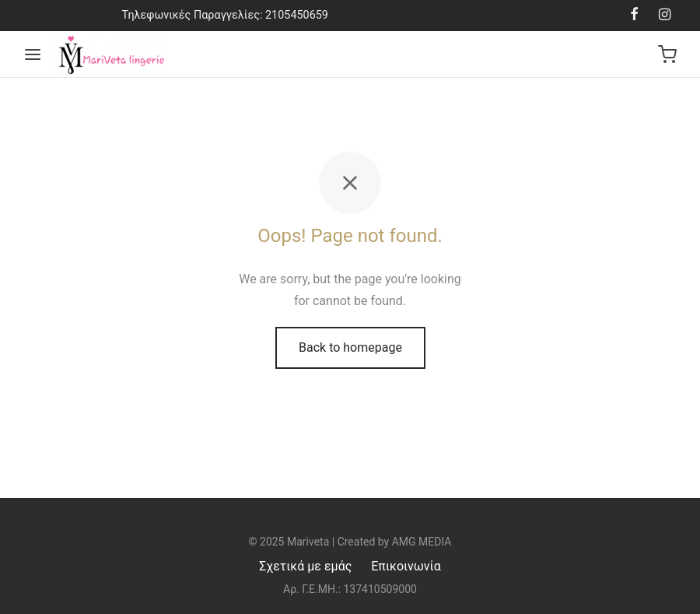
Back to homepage (350, 347)
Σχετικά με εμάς (305, 566)
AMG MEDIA (422, 542)
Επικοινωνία (406, 566)
